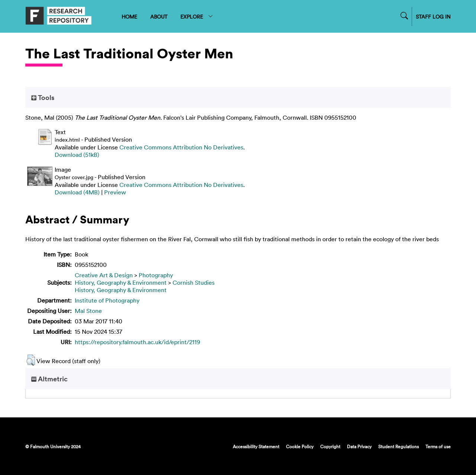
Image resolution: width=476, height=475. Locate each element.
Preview (115, 192)
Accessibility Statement (256, 446)
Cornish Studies (194, 282)
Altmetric (49, 379)
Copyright (330, 446)
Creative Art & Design (104, 275)
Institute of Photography (107, 300)
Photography (156, 275)
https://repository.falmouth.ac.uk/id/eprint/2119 (137, 342)
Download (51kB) (77, 155)
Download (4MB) (77, 192)
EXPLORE (197, 17)
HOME (129, 17)
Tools (43, 97)
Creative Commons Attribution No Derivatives (181, 147)
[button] (31, 360)
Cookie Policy (300, 446)
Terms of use (438, 446)
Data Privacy (359, 446)
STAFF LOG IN (433, 17)
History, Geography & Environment (121, 282)
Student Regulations (398, 446)
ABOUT (159, 17)
